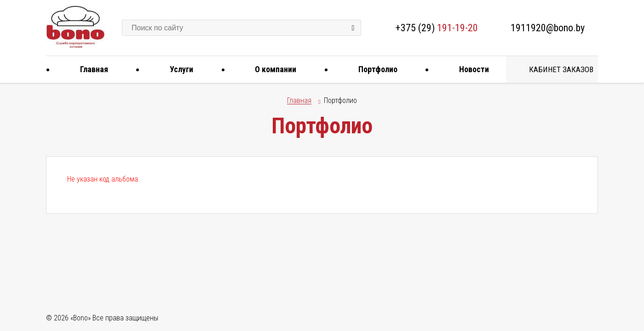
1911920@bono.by (548, 28)
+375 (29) (437, 28)
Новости (471, 69)
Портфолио (374, 69)
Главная (91, 69)
